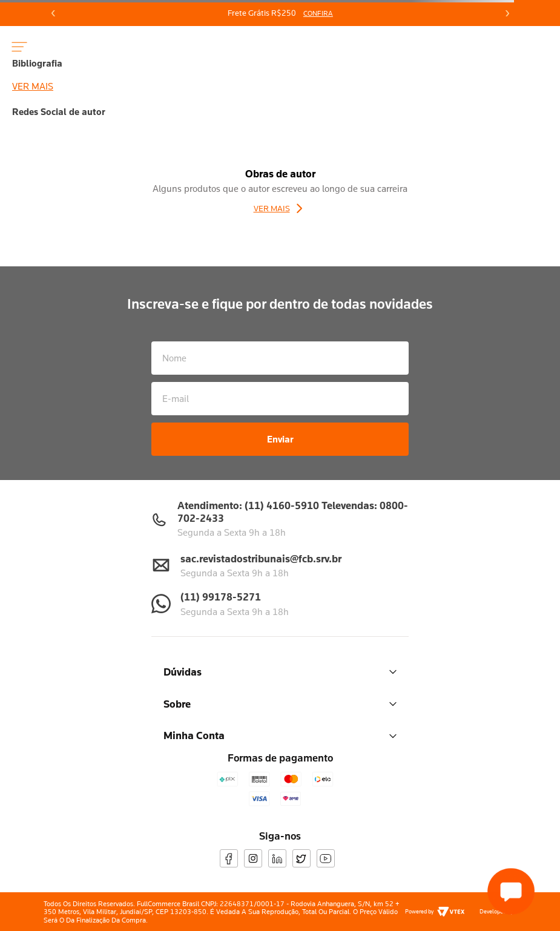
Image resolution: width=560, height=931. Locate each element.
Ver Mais (272, 208)
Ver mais (33, 86)
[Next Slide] (507, 13)
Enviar (280, 439)
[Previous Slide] (53, 13)
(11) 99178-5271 (221, 597)
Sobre (280, 704)
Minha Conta (280, 735)
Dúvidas (280, 672)
